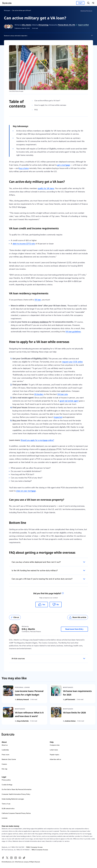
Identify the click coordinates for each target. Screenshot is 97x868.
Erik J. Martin (26, 25)
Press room (5, 755)
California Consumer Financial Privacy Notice (16, 813)
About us (5, 745)
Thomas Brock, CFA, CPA (66, 25)
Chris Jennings (43, 25)
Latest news (54, 750)
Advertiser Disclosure (86, 11)
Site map (4, 769)
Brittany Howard (23, 700)
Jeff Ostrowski (70, 700)
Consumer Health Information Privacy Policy (16, 794)
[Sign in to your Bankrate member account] (80, 3)
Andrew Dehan (70, 721)
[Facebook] (3, 858)
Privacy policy (6, 780)
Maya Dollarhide (23, 721)
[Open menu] (93, 3)
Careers (4, 764)
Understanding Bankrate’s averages (13, 799)
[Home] (8, 3)
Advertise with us (55, 759)
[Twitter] (7, 858)
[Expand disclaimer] (92, 35)
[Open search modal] (88, 3)
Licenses (5, 818)
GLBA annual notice (8, 809)
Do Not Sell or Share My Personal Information (17, 790)
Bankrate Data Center (9, 759)
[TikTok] (24, 858)
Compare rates (55, 745)
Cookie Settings (7, 785)
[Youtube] (20, 858)
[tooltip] (63, 593)
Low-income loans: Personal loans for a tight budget (29, 693)
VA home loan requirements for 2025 (77, 693)
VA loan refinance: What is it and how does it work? (29, 714)
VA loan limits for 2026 (74, 713)
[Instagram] (11, 858)
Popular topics (54, 755)
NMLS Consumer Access (34, 847)
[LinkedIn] (16, 858)
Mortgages (7, 10)
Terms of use (6, 804)
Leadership (5, 750)
